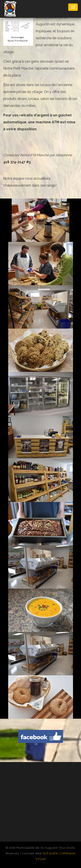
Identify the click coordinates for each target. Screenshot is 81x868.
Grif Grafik (50, 853)
